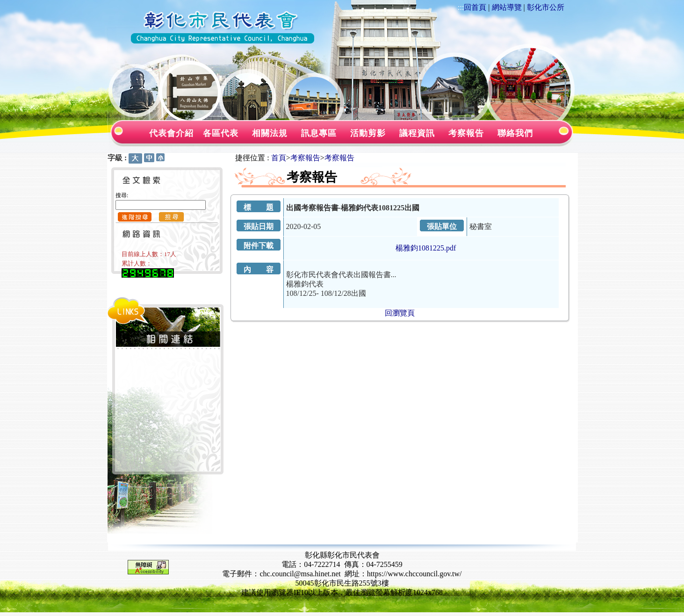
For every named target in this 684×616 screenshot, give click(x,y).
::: (461, 7)
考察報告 (466, 133)
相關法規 (270, 133)
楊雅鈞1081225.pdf (426, 248)
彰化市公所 (546, 7)
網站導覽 (507, 7)
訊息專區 (319, 133)
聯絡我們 (515, 133)
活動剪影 (368, 133)
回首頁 (475, 7)
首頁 (279, 158)
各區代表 (221, 133)
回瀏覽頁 (400, 313)
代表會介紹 (171, 133)
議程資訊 (417, 133)
